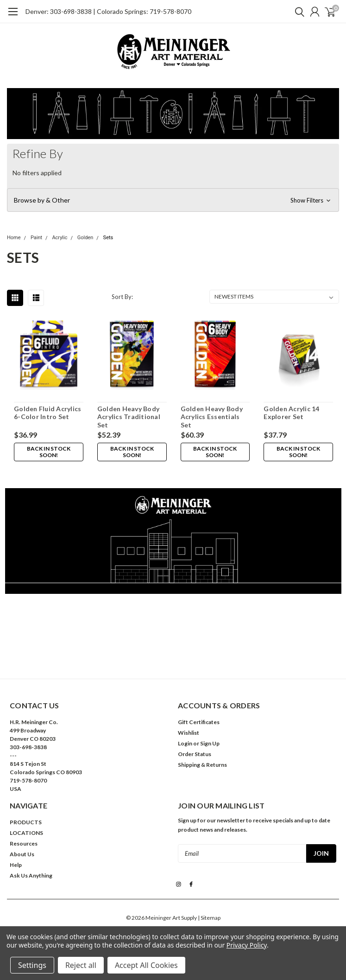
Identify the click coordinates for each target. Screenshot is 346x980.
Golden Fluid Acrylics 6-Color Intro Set (47, 413)
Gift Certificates (199, 722)
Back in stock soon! (49, 452)
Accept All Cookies (146, 965)
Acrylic (60, 238)
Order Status (195, 754)
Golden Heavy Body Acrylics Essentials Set (212, 417)
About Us (22, 854)
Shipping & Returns (202, 765)
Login (185, 743)
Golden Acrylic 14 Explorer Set (291, 413)
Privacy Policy (247, 945)
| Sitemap (209, 918)
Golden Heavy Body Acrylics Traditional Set (129, 417)
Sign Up (210, 743)
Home (14, 238)
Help (16, 865)
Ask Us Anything (31, 875)
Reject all (81, 965)
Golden (85, 238)
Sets (108, 238)
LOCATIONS (26, 833)
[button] (173, 200)
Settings (32, 965)
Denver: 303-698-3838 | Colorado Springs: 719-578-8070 (108, 11)
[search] (297, 12)
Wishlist (189, 733)
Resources (24, 843)
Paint (36, 238)
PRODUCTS (26, 822)
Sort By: (122, 297)
